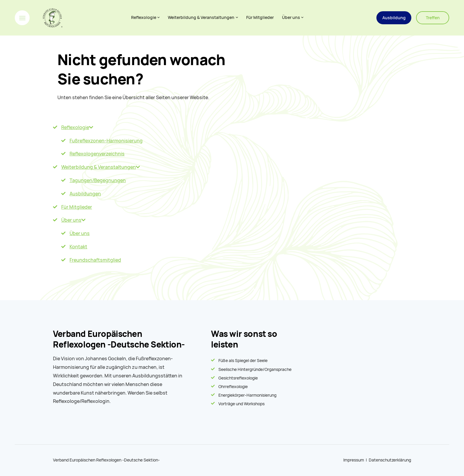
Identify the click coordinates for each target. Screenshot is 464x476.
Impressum (354, 460)
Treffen (433, 18)
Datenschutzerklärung (390, 460)
